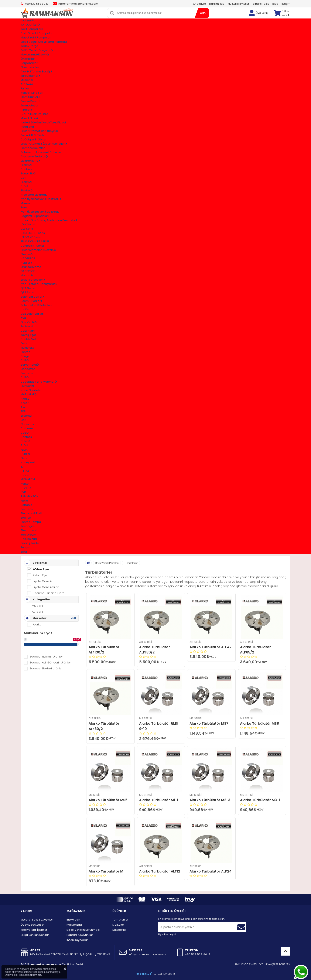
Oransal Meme (31, 267)
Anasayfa (200, 4)
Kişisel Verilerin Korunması (83, 930)
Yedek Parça (29, 46)
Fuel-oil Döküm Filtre (34, 114)
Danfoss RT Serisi (32, 246)
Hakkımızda (217, 4)
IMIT (23, 467)
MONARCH (28, 479)
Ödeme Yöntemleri (33, 925)
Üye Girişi (262, 13)
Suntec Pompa (31, 522)
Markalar (118, 925)
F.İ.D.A (24, 186)
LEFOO (25, 471)
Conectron (28, 369)
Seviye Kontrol (30, 101)
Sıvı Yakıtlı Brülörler (33, 135)
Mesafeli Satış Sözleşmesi (37, 920)
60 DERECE (28, 271)
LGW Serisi (28, 224)
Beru (24, 207)
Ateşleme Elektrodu (34, 195)
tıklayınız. (36, 975)
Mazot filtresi (29, 118)
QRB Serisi (28, 292)
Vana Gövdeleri (31, 390)
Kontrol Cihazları (32, 93)
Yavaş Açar (28, 335)
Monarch (27, 275)
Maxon (25, 203)
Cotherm (27, 428)
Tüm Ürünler (120, 920)
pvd (23, 318)
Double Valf (29, 339)
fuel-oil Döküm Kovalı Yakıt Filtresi (43, 122)
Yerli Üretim (28, 535)
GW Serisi (27, 229)
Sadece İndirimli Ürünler (46, 657)
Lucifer (25, 309)
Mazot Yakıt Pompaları (36, 37)
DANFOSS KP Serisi (33, 233)
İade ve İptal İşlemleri (34, 930)
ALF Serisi (27, 84)
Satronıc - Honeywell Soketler (41, 152)
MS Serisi (27, 80)
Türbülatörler (131, 563)
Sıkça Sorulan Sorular (35, 935)
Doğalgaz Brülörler (34, 139)
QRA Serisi (28, 288)
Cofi (23, 178)
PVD (23, 492)
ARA (203, 13)
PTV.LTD (26, 488)
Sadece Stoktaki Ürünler (46, 668)
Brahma (26, 165)
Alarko (25, 399)
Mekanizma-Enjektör (35, 54)
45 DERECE (28, 258)
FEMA (24, 450)
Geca (24, 343)
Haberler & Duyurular (80, 935)
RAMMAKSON (30, 496)
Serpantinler (29, 63)
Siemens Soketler (33, 148)
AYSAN (25, 403)
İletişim (286, 4)
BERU (24, 411)
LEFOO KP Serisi (31, 237)
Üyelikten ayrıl (167, 934)
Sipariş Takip (261, 4)
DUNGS (25, 441)
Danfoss (26, 169)
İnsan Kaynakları (77, 940)
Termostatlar (30, 105)
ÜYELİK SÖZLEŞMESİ (246, 964)
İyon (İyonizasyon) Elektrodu (40, 212)
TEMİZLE (72, 618)
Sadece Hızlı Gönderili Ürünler (50, 663)
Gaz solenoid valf (33, 314)
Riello (24, 501)
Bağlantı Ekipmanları (35, 216)
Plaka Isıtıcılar (30, 67)
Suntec (25, 352)
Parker (25, 484)
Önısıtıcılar (28, 59)
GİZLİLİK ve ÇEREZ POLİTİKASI (275, 964)
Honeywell (28, 462)
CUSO (25, 360)
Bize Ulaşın (73, 920)
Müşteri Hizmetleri (239, 4)
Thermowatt (29, 530)
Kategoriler (119, 930)
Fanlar (25, 88)
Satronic (26, 505)
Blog (275, 4)
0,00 (286, 15)
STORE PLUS (144, 974)
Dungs (25, 356)
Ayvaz (25, 407)
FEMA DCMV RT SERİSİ (35, 241)
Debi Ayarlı (28, 331)
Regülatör (27, 127)
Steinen (26, 518)
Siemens (27, 373)
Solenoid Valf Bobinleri (36, 305)
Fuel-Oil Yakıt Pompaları (37, 33)
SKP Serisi (27, 386)
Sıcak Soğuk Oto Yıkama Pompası (44, 42)
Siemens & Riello (32, 513)
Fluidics (26, 454)
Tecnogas (28, 526)
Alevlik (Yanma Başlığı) (36, 71)
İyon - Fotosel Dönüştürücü (39, 284)
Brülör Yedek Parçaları (107, 563)
